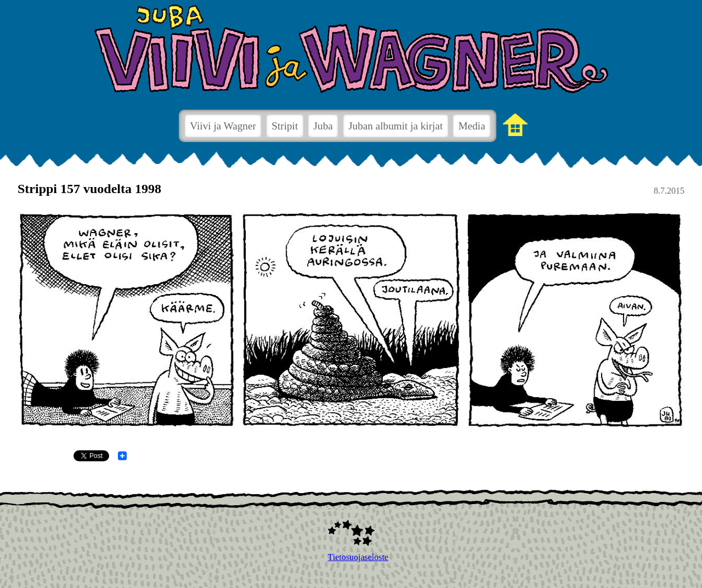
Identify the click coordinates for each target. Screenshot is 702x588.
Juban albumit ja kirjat (395, 126)
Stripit (285, 126)
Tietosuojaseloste (351, 557)
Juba (323, 126)
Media (472, 126)
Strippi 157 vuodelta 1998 (89, 189)
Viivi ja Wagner (223, 126)
